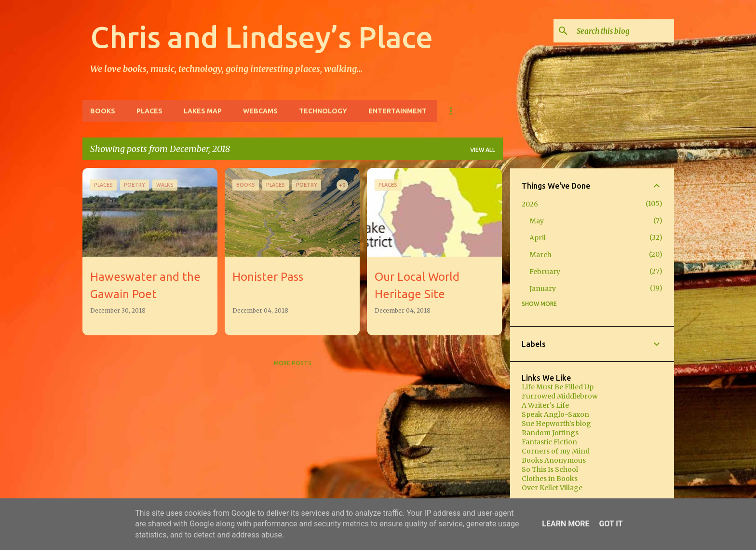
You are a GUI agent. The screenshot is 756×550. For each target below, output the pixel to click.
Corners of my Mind (556, 451)
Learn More (566, 524)
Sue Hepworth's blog (556, 424)
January (543, 289)
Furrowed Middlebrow (560, 396)
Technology (323, 111)
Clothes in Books (550, 479)
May (537, 221)
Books (103, 111)
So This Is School (550, 469)
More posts (293, 363)
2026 (530, 204)
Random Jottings (550, 433)
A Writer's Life (545, 405)
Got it (611, 524)
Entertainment (398, 111)
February (545, 272)
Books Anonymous (554, 460)
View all (483, 150)
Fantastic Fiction (549, 442)
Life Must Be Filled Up (558, 387)
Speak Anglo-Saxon (555, 414)
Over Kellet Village (552, 488)
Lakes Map (203, 111)
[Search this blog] (623, 31)
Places (149, 111)
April (538, 238)
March (540, 255)
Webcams (260, 111)
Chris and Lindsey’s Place (262, 37)
